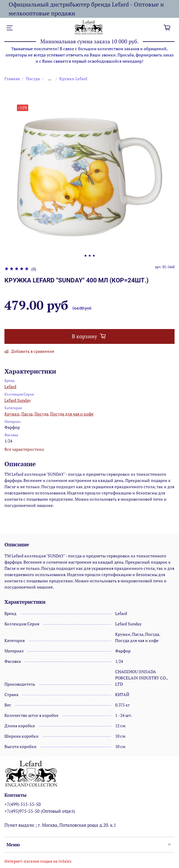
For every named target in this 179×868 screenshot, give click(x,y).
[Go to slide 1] (85, 256)
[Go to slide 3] (94, 256)
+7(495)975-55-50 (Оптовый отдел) (40, 811)
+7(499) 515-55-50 (23, 804)
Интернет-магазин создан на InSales (38, 861)
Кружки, (12, 414)
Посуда (33, 79)
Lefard (10, 386)
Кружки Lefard (73, 79)
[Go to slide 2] (90, 256)
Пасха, (27, 414)
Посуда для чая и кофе (72, 414)
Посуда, (42, 414)
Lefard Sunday (18, 400)
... (50, 79)
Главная (12, 79)
